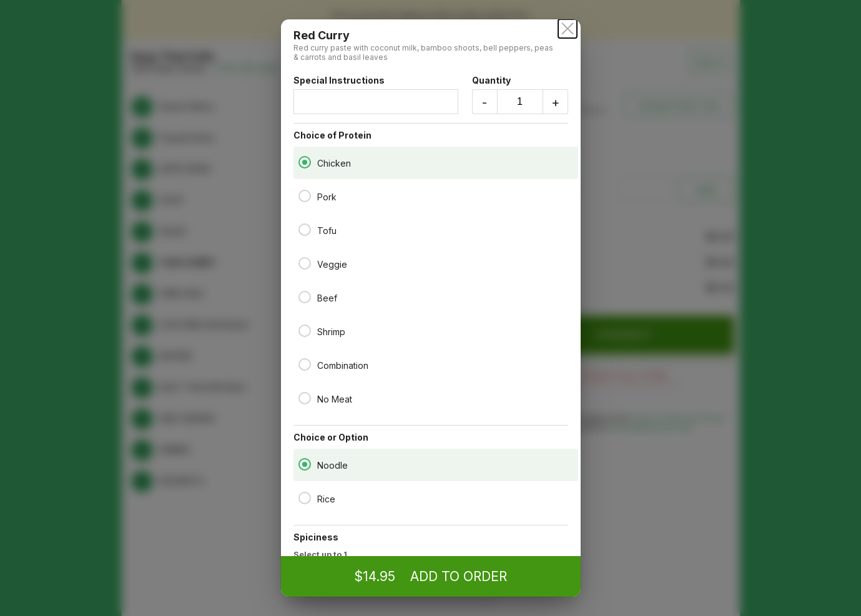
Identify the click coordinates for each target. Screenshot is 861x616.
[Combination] (305, 364)
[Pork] (305, 196)
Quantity (520, 95)
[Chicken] (305, 162)
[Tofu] (305, 230)
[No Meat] (305, 398)
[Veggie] (305, 263)
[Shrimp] (305, 331)
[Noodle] (305, 464)
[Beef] (305, 297)
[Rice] (305, 498)
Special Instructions (376, 95)
